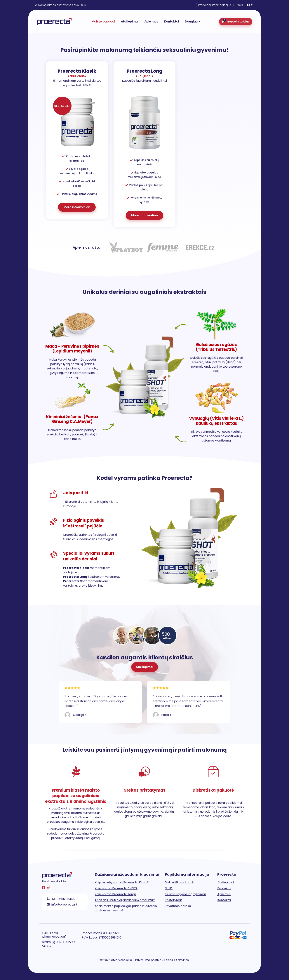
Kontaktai (172, 21)
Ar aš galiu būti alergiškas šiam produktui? (125, 900)
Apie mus (151, 21)
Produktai (224, 888)
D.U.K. (169, 888)
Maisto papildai (103, 21)
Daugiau (191, 21)
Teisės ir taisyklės (176, 960)
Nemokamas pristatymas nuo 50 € (62, 5)
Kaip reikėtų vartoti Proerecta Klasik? (122, 882)
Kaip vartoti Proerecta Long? (116, 894)
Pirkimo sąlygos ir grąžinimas (186, 894)
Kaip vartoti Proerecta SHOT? (116, 888)
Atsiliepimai (130, 21)
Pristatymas (174, 900)
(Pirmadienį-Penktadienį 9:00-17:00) (219, 5)
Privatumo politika (178, 906)
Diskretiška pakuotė (179, 882)
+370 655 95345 (61, 899)
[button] (145, 667)
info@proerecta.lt (62, 905)
